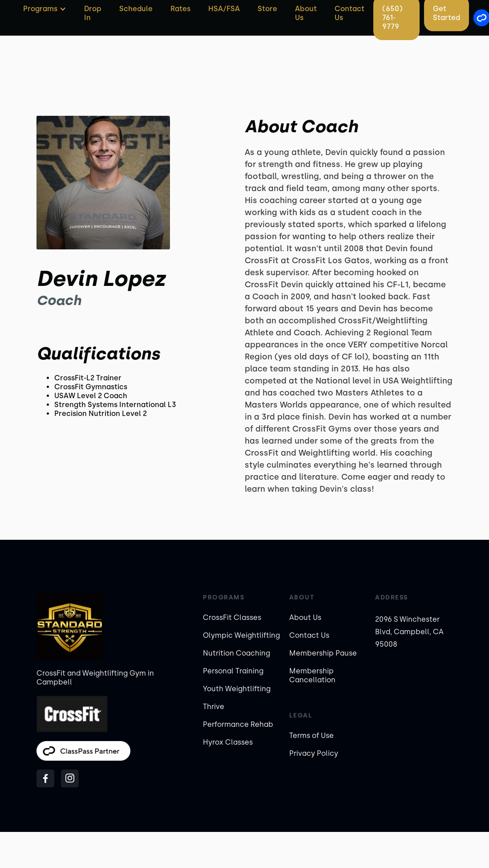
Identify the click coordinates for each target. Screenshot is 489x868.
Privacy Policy (314, 753)
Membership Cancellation (312, 675)
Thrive (214, 707)
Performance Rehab (238, 724)
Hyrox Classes (228, 742)
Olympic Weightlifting (241, 635)
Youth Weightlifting (237, 689)
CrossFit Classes (232, 617)
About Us (305, 617)
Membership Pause (323, 653)
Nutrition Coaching (236, 653)
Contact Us (309, 635)
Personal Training (233, 671)
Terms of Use (311, 736)
